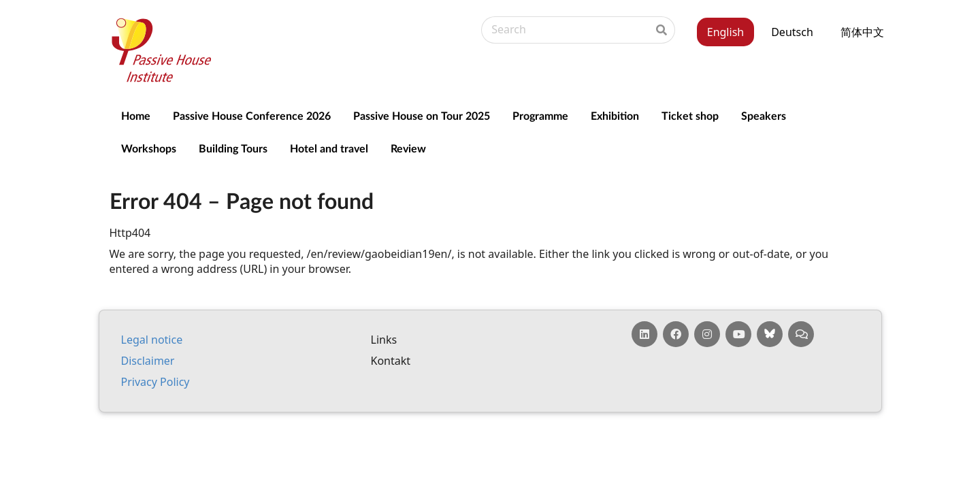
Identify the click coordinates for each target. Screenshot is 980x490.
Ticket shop (690, 115)
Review (408, 148)
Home (136, 115)
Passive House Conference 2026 (252, 115)
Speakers (764, 115)
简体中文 (862, 32)
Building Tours (233, 148)
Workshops (149, 148)
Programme (540, 115)
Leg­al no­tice (152, 340)
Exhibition (615, 115)
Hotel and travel (329, 148)
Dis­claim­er (148, 361)
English (725, 32)
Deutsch (792, 32)
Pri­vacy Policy (156, 382)
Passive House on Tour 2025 (422, 115)
